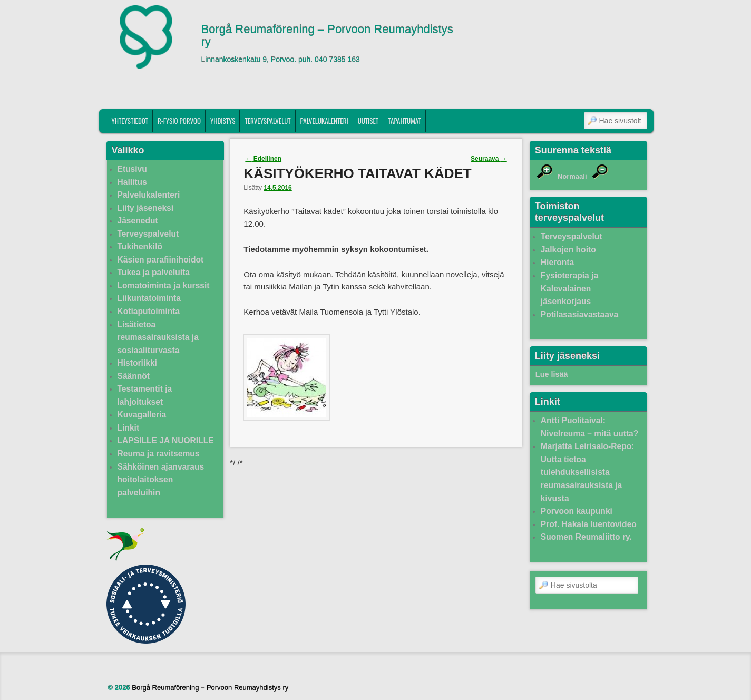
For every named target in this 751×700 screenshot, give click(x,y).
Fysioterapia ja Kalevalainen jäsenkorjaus (569, 288)
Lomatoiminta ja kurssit (164, 285)
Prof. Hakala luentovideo (589, 524)
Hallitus (132, 182)
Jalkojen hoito (568, 250)
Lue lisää (552, 374)
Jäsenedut (138, 221)
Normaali (572, 176)
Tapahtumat (404, 121)
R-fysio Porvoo (179, 121)
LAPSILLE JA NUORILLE (166, 440)
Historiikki (137, 363)
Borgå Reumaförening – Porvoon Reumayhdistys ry (327, 36)
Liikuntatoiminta (149, 298)
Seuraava (489, 159)
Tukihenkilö (140, 246)
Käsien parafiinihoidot (161, 260)
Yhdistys (223, 121)
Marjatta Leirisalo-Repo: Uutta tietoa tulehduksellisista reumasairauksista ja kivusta (588, 472)
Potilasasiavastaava (579, 314)
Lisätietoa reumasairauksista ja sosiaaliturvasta (158, 337)
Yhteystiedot (130, 121)
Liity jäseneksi (146, 208)
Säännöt (134, 376)
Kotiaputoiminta (149, 311)
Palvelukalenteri (324, 121)
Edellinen (263, 159)
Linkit (129, 428)
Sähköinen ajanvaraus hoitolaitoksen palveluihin (161, 480)
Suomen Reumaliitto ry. (586, 537)
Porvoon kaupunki (577, 511)
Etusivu (132, 169)
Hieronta (557, 262)
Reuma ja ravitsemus (159, 454)
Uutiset (368, 121)
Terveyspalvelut (267, 121)
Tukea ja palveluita (154, 272)
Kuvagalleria (142, 415)
